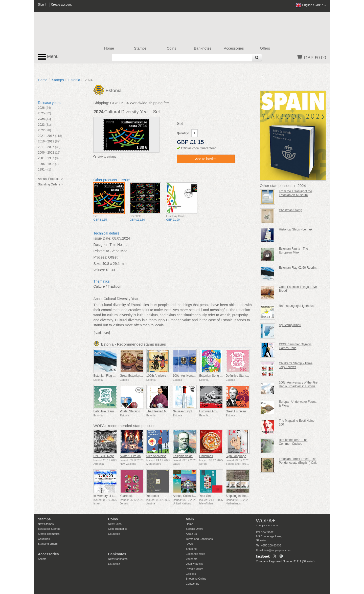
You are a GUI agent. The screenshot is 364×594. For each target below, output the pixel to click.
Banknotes (203, 48)
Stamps (140, 48)
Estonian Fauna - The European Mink (293, 251)
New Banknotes (118, 559)
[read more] (102, 333)
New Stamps (46, 524)
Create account (61, 5)
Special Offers (195, 529)
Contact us (192, 584)
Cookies (191, 574)
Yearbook (126, 496)
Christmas (206, 456)
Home (109, 48)
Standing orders (48, 544)
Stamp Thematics (49, 534)
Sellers (42, 559)
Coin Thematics (118, 529)
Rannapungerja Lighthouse (297, 306)
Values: (99, 270)
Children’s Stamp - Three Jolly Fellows (296, 365)
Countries (44, 539)
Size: (97, 264)
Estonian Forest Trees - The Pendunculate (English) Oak (298, 461)
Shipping (191, 549)
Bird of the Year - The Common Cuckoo (293, 442)
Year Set (205, 496)
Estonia (74, 80)
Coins (172, 48)
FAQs (189, 544)
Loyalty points (194, 564)
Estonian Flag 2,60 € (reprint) (113, 376)
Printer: (99, 251)
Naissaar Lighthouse (186, 411)
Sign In (43, 5)
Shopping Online (196, 579)
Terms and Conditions (199, 539)
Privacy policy (194, 569)
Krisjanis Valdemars (186, 456)
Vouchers (192, 559)
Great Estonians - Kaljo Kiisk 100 (248, 411)
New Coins (115, 524)
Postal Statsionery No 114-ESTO (142, 411)
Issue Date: (102, 238)
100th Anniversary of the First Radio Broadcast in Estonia (299, 384)
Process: (100, 257)
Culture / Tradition (107, 286)
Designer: (101, 245)
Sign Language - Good (241, 456)
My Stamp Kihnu (290, 325)
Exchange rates (195, 554)
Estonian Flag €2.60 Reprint (298, 268)
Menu (48, 57)
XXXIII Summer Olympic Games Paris (295, 346)
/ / (311, 5)
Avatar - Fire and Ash (134, 456)
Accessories (234, 48)
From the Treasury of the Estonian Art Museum (295, 193)
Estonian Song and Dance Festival (222, 376)
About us (191, 534)
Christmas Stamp (290, 210)
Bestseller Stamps (49, 529)
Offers (265, 48)
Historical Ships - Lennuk (296, 229)
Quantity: (183, 133)
